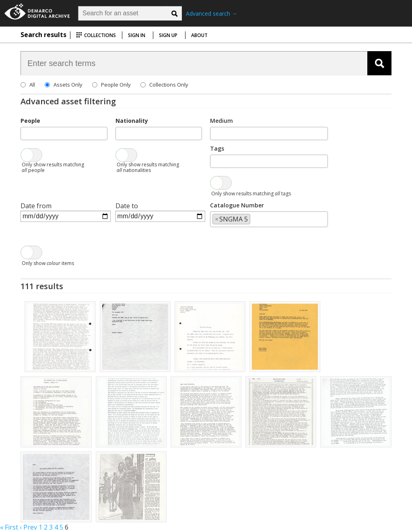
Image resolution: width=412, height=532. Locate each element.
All (32, 85)
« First (9, 527)
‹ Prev (28, 527)
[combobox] (64, 134)
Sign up (168, 35)
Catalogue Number (237, 205)
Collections (96, 35)
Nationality (132, 121)
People (30, 121)
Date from (36, 206)
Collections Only (169, 85)
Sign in (137, 35)
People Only (116, 85)
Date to (127, 206)
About (199, 35)
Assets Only (68, 85)
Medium (221, 121)
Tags (217, 148)
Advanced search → (212, 13)
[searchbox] (25, 133)
